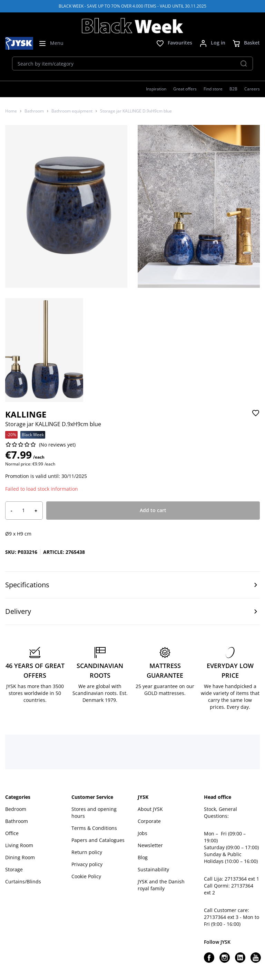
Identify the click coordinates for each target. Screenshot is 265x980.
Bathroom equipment (72, 111)
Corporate (149, 821)
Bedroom (16, 809)
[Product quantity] (23, 510)
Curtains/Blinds (23, 881)
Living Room (19, 845)
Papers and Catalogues (98, 840)
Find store (213, 89)
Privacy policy (87, 864)
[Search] (244, 63)
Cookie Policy (86, 876)
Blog (143, 857)
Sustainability (153, 869)
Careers (252, 89)
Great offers (185, 89)
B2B (233, 89)
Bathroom (34, 111)
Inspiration (156, 89)
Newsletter (150, 845)
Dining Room (20, 857)
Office (12, 833)
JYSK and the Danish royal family (161, 885)
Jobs (143, 833)
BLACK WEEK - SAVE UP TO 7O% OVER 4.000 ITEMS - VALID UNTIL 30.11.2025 (132, 6)
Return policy (87, 852)
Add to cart (153, 510)
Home (11, 111)
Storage (14, 869)
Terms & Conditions (94, 828)
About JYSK (150, 809)
